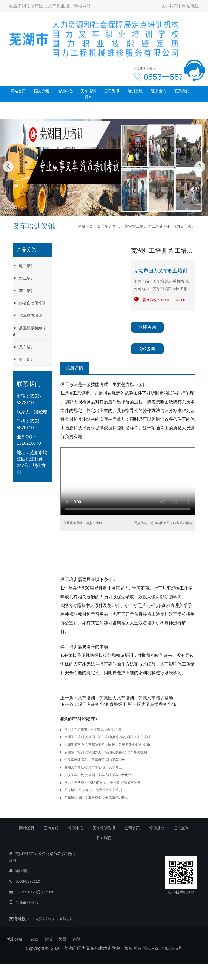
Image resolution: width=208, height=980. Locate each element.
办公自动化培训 (29, 303)
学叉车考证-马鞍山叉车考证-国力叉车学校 (95, 760)
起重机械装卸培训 (29, 331)
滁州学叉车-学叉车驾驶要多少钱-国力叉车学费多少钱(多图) (107, 745)
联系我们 (169, 6)
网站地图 (191, 6)
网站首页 (18, 91)
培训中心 (65, 91)
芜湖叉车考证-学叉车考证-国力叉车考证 (93, 767)
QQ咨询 (147, 349)
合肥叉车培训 (45, 919)
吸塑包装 (66, 919)
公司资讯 (112, 91)
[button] (98, 210)
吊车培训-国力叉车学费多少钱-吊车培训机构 (96, 798)
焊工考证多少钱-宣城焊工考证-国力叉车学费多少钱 (127, 704)
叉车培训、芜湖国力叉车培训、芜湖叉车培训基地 (125, 698)
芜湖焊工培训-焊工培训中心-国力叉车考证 (160, 226)
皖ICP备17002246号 (162, 948)
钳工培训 (24, 359)
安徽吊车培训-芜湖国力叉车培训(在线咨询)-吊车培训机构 (106, 752)
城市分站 (15, 939)
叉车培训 (24, 347)
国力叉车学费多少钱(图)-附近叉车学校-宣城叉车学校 (102, 783)
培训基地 (135, 91)
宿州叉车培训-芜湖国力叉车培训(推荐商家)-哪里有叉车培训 (107, 737)
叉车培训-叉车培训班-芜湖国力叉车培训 (93, 790)
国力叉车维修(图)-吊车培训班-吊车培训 (93, 729)
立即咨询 (147, 327)
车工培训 (24, 291)
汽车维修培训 (27, 315)
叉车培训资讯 (88, 94)
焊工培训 (24, 278)
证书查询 (159, 91)
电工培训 (24, 266)
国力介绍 (42, 91)
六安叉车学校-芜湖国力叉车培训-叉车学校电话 (98, 775)
